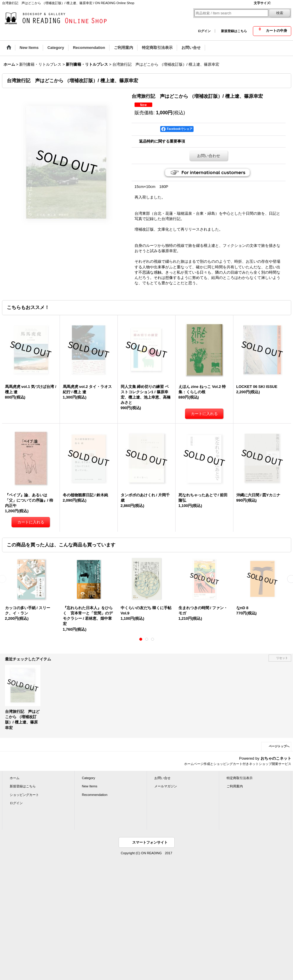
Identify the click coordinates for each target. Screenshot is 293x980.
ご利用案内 (235, 786)
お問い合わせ (209, 156)
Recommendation (95, 795)
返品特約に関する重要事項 (162, 141)
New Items (90, 786)
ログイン (204, 31)
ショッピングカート (24, 795)
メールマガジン (166, 786)
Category (89, 778)
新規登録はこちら (234, 31)
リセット (282, 658)
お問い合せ (162, 778)
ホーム (15, 778)
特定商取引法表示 (240, 778)
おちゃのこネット (276, 758)
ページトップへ (279, 746)
